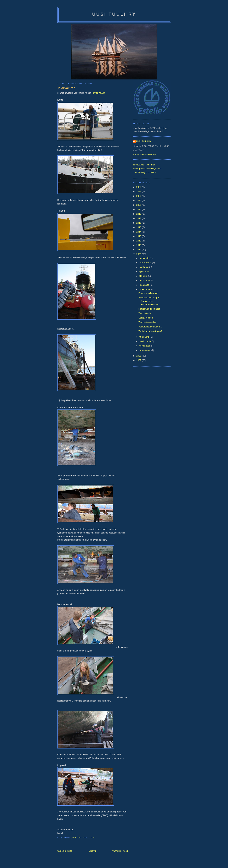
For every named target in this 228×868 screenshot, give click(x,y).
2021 (139, 205)
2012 (139, 241)
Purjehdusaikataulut (148, 293)
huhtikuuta (145, 337)
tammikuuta (145, 350)
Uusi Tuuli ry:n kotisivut (144, 172)
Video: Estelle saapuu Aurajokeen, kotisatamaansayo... (150, 301)
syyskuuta (144, 271)
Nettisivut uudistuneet (149, 309)
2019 (139, 214)
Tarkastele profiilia (145, 155)
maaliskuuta (145, 341)
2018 (139, 218)
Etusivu (92, 851)
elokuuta (144, 276)
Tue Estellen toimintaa (144, 165)
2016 (139, 223)
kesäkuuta (144, 285)
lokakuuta (144, 267)
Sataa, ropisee (146, 318)
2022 (139, 200)
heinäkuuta (145, 280)
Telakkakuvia (145, 313)
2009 (139, 254)
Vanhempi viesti (120, 851)
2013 (139, 236)
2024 (139, 192)
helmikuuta (145, 346)
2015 (139, 227)
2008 (139, 356)
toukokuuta (145, 289)
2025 (139, 187)
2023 (139, 196)
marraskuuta (146, 263)
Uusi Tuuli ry (114, 14)
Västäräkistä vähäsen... (150, 327)
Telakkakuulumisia (147, 322)
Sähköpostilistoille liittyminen (147, 169)
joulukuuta (144, 258)
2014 (139, 232)
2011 (139, 245)
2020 (139, 209)
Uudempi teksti (65, 851)
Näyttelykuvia (98, 93)
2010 (139, 250)
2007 (139, 360)
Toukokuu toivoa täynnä (150, 331)
